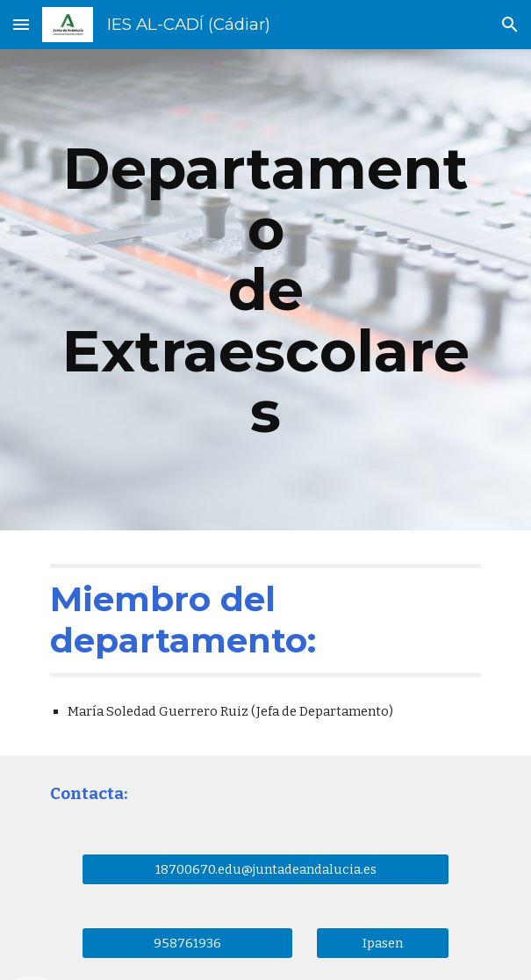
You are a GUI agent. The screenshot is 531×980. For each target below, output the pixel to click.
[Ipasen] (382, 943)
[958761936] (187, 943)
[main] (265, 290)
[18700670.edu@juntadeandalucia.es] (265, 869)
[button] (21, 24)
